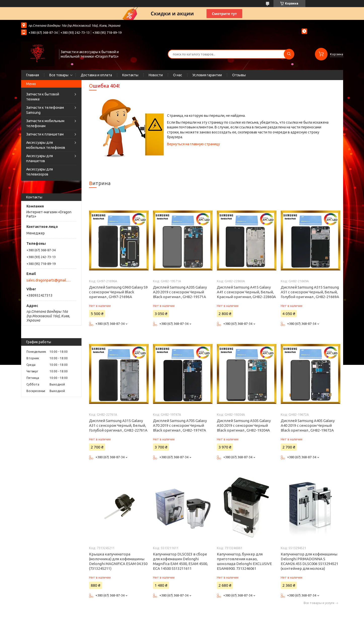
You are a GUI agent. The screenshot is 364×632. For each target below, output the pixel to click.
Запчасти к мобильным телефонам (45, 123)
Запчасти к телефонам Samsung (45, 110)
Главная (33, 75)
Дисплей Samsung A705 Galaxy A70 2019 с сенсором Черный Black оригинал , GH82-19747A (180, 425)
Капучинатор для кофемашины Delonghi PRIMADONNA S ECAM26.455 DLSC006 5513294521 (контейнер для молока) (310, 561)
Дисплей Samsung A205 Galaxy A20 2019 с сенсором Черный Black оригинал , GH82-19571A (180, 292)
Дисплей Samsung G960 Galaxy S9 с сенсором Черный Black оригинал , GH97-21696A (118, 292)
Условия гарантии (207, 75)
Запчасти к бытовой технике (43, 97)
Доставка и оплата (96, 75)
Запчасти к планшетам (45, 134)
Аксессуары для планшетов (39, 158)
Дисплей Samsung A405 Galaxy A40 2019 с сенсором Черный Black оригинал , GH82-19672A (308, 425)
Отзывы (239, 75)
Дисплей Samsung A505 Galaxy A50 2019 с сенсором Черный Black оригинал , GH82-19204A (244, 425)
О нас (178, 75)
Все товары (59, 75)
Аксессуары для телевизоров (39, 172)
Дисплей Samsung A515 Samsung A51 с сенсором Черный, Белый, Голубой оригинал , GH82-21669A (310, 292)
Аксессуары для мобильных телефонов (46, 145)
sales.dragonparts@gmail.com (48, 280)
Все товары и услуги (319, 603)
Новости (156, 75)
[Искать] (289, 54)
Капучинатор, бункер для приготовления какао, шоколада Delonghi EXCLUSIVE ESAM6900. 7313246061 (244, 561)
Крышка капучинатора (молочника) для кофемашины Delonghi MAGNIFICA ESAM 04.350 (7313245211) (118, 561)
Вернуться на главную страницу (193, 144)
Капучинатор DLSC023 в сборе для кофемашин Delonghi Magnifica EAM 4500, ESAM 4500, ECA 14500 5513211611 (180, 561)
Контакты (130, 75)
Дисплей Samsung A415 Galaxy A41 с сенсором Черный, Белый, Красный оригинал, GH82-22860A (246, 292)
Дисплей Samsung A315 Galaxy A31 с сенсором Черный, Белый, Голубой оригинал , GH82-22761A (118, 425)
